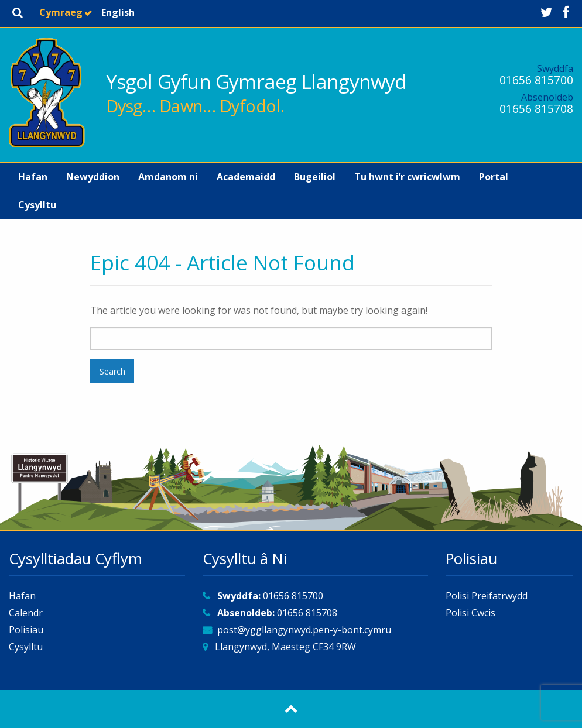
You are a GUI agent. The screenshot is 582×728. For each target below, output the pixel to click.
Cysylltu (37, 205)
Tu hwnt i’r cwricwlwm (407, 177)
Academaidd (246, 177)
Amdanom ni (168, 177)
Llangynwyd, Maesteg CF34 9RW (285, 647)
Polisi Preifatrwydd (487, 596)
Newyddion (93, 177)
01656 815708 (536, 109)
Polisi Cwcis (470, 613)
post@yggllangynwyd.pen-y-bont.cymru (304, 630)
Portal (494, 177)
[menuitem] (33, 177)
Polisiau (26, 630)
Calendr (26, 613)
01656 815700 (536, 80)
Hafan (33, 177)
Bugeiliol (315, 177)
